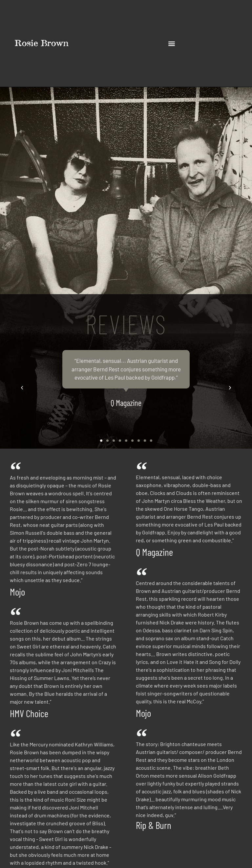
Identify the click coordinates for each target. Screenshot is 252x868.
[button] (172, 44)
